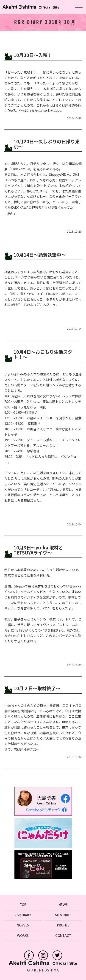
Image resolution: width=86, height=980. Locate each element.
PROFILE (63, 925)
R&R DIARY (23, 915)
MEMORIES (63, 915)
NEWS (63, 905)
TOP (23, 905)
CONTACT (63, 936)
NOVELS (23, 925)
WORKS (23, 936)
